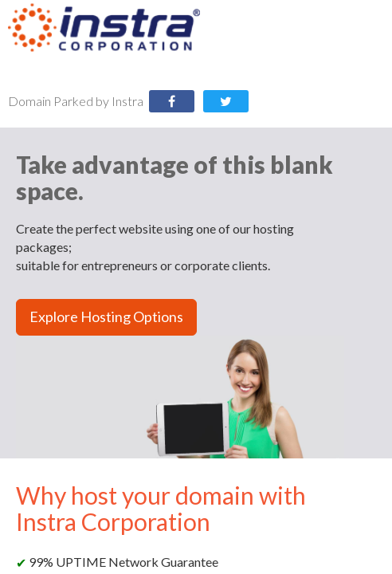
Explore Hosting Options (106, 316)
